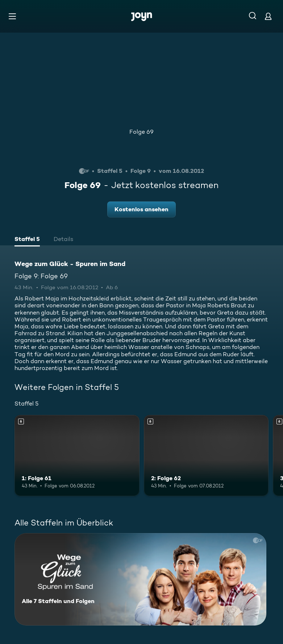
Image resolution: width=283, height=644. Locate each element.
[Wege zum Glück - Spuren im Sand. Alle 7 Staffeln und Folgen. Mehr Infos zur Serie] (140, 579)
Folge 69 (141, 132)
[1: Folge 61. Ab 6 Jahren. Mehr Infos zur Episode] (77, 456)
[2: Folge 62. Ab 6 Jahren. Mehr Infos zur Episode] (206, 456)
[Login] (268, 16)
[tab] (27, 240)
